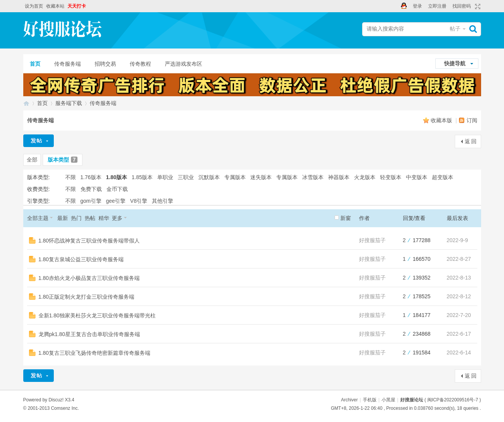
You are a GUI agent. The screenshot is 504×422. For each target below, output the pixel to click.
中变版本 (417, 177)
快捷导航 (455, 63)
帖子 (455, 29)
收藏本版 (442, 120)
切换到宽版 (477, 6)
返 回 (471, 141)
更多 (117, 218)
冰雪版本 (313, 177)
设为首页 (34, 6)
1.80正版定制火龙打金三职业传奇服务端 (86, 297)
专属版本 (235, 177)
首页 (35, 64)
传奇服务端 (68, 64)
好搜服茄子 (372, 240)
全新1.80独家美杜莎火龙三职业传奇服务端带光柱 (97, 315)
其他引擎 (163, 201)
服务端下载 (69, 103)
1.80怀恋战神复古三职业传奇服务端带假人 (89, 241)
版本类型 (63, 160)
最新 (63, 218)
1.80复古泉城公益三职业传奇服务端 (81, 259)
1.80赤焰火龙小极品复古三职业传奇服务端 (89, 278)
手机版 (370, 400)
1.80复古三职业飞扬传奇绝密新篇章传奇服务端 (94, 353)
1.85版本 (142, 177)
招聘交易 (105, 64)
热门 (76, 218)
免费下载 (91, 189)
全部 (32, 160)
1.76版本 (91, 177)
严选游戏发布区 (184, 64)
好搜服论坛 (26, 103)
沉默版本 (209, 177)
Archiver (349, 400)
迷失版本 (261, 177)
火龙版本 (365, 177)
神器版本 (339, 177)
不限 (71, 177)
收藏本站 (55, 6)
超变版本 (443, 177)
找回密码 (462, 6)
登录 (417, 6)
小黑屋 (388, 400)
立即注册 (437, 6)
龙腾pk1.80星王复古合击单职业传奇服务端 (89, 334)
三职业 (186, 177)
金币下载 (117, 189)
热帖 (90, 218)
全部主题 (38, 218)
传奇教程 (140, 64)
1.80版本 (117, 177)
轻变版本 (391, 177)
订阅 (472, 120)
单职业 (165, 177)
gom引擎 (91, 201)
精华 (104, 218)
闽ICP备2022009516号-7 (453, 400)
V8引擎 (139, 201)
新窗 (346, 218)
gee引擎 (116, 201)
